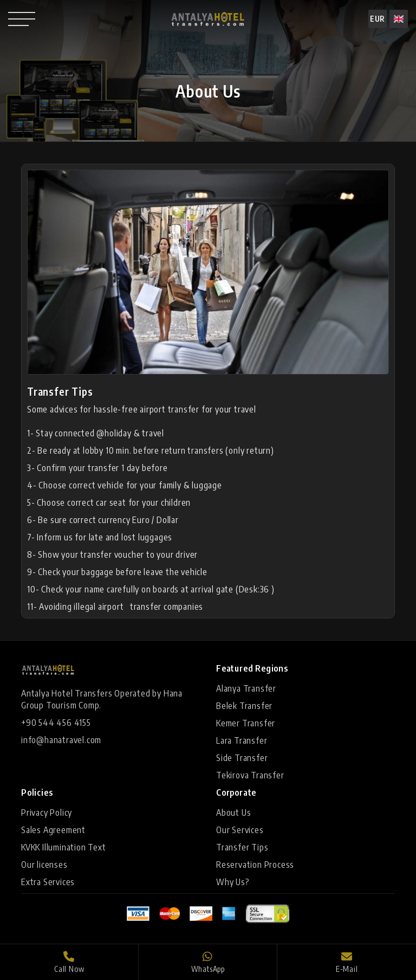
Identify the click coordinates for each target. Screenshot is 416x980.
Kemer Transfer (246, 723)
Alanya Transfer (246, 688)
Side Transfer (242, 758)
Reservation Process (255, 865)
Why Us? (233, 882)
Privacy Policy (47, 813)
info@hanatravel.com (61, 740)
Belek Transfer (244, 706)
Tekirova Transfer (250, 775)
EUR (378, 19)
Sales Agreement (53, 830)
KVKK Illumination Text (64, 847)
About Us (233, 813)
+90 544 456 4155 (56, 723)
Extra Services (48, 882)
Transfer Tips (242, 847)
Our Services (240, 830)
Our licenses (44, 865)
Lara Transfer (242, 740)
